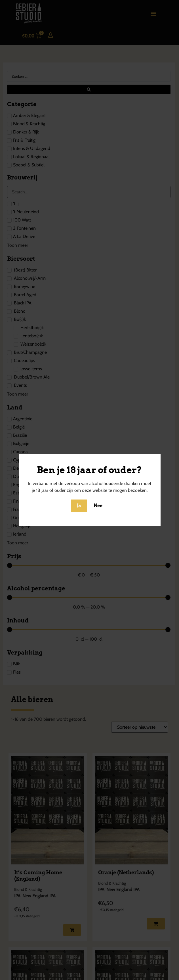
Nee (98, 506)
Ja (79, 506)
